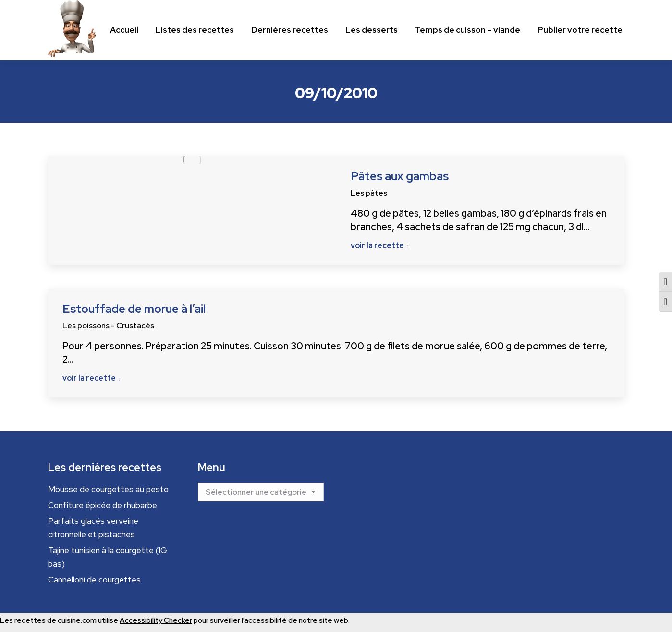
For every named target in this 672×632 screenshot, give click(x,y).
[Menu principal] (124, 30)
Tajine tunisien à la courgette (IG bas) (108, 557)
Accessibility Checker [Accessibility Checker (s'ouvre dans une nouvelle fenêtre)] (156, 620)
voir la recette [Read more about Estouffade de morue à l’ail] (92, 378)
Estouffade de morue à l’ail (134, 309)
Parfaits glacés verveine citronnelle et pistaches (93, 528)
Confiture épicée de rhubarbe (103, 505)
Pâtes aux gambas (400, 176)
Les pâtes (369, 193)
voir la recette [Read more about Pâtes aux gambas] (380, 246)
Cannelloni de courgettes (94, 580)
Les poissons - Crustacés (108, 326)
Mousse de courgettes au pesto (108, 489)
